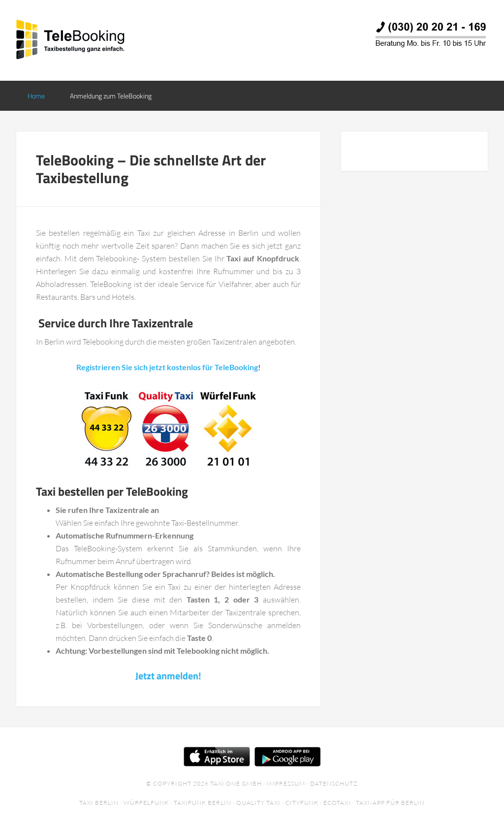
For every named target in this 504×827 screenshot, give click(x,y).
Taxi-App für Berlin (390, 803)
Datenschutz (334, 783)
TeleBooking (94, 39)
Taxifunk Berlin (203, 803)
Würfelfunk (146, 803)
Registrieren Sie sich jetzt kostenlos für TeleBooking (167, 367)
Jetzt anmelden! (168, 676)
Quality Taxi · (261, 803)
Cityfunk (302, 803)
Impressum (286, 783)
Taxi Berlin (99, 803)
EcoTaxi (337, 803)
